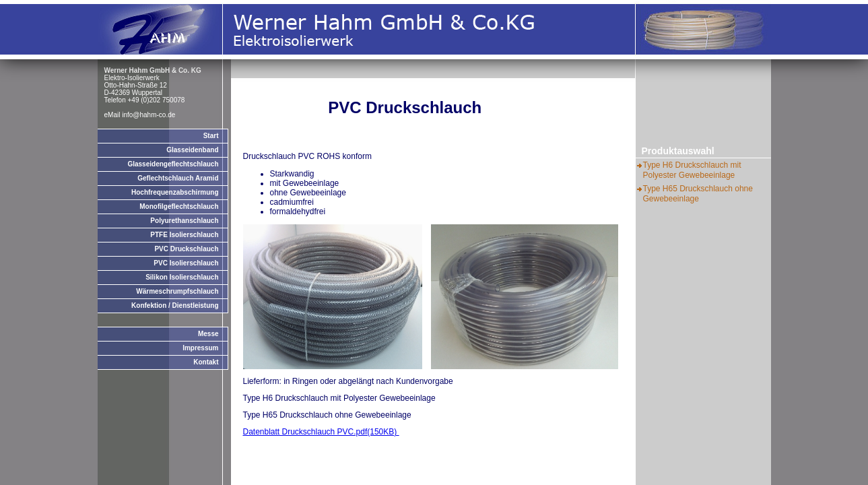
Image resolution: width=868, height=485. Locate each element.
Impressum (200, 348)
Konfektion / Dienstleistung (175, 305)
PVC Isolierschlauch (186, 263)
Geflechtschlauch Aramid (178, 178)
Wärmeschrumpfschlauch (177, 291)
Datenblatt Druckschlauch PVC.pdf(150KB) (321, 432)
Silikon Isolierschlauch (182, 277)
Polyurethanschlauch (184, 221)
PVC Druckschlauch (186, 249)
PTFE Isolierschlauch (184, 235)
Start (211, 136)
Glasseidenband (192, 150)
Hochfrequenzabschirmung (175, 192)
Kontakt (206, 362)
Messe (208, 334)
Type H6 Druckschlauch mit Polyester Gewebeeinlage (692, 170)
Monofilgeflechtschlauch (179, 206)
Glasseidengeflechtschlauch (173, 164)
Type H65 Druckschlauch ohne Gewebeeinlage (698, 194)
